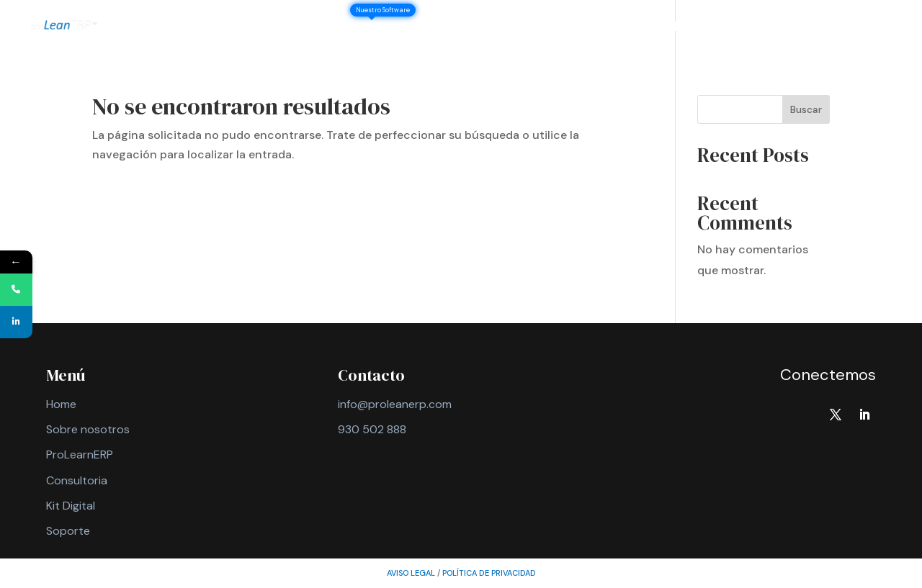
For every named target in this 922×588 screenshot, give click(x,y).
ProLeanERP (397, 28)
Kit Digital (71, 506)
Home (61, 404)
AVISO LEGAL (411, 573)
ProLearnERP (80, 454)
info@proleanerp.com (395, 404)
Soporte (825, 28)
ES (877, 28)
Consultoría (486, 28)
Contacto (752, 28)
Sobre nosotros (295, 28)
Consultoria (77, 480)
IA (601, 28)
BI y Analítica (665, 28)
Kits (551, 28)
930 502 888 (372, 429)
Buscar (806, 109)
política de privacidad (489, 573)
